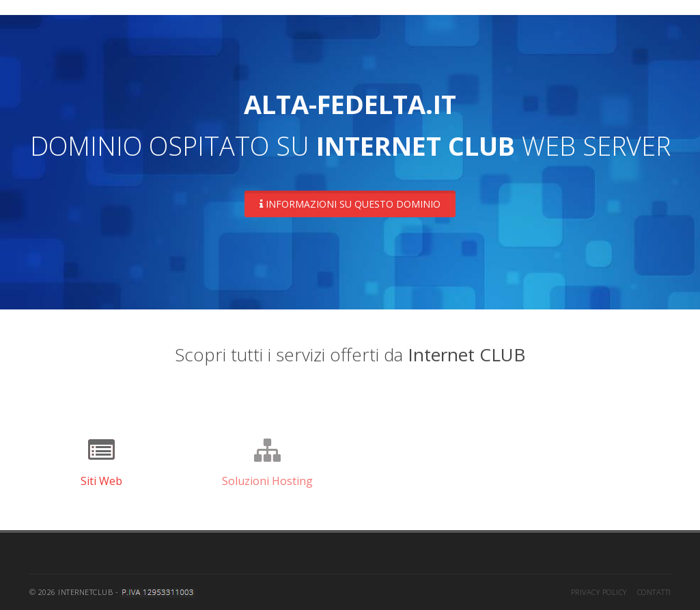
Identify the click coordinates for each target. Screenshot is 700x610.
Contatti (654, 592)
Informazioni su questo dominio (350, 204)
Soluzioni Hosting (267, 481)
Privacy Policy (599, 592)
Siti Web (101, 481)
